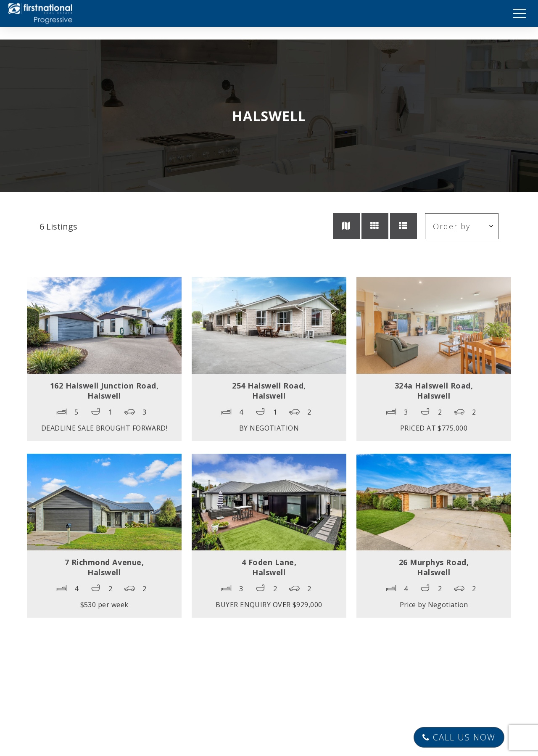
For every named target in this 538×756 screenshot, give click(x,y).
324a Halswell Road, (434, 391)
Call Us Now (459, 737)
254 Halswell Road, (269, 391)
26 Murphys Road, (434, 567)
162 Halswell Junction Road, (104, 391)
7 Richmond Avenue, (104, 567)
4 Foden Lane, (269, 567)
